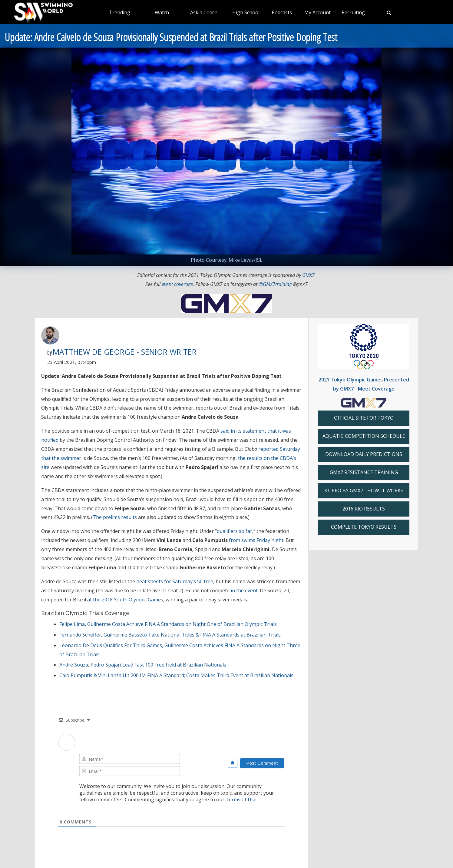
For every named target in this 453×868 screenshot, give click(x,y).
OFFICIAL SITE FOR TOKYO (364, 418)
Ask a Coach (204, 12)
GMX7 (308, 275)
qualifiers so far (235, 531)
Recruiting (353, 12)
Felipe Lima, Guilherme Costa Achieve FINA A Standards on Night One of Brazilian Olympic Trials (168, 624)
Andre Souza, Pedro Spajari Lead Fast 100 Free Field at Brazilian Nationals (143, 665)
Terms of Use (241, 800)
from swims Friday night (256, 540)
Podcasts (282, 12)
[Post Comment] (262, 763)
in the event (244, 590)
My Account (317, 12)
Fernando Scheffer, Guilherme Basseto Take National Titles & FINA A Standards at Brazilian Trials (170, 635)
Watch (162, 12)
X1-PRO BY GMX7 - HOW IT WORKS (364, 491)
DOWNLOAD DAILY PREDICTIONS (364, 454)
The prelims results (115, 517)
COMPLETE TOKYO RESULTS (364, 527)
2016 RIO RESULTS (364, 509)
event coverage (177, 284)
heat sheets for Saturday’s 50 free (175, 581)
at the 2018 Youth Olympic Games (125, 600)
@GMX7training (275, 284)
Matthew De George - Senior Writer (125, 352)
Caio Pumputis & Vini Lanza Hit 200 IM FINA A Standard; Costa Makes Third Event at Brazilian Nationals (176, 675)
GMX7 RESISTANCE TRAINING (364, 472)
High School (246, 12)
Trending (120, 12)
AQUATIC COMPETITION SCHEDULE (364, 436)
